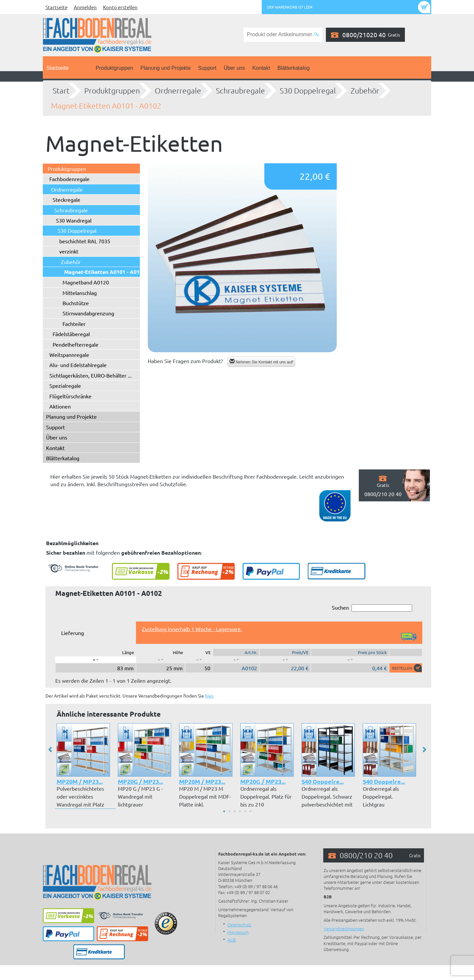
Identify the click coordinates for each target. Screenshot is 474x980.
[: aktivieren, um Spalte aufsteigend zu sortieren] (160, 660)
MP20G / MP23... (140, 781)
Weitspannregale (69, 355)
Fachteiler (74, 324)
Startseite (56, 7)
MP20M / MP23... (80, 781)
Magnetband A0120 (86, 282)
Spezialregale (65, 385)
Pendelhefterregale (76, 344)
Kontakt (261, 68)
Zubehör (365, 91)
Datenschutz (239, 925)
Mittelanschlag (80, 293)
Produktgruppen (115, 68)
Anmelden (85, 7)
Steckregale (66, 199)
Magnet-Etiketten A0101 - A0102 (106, 106)
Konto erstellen (120, 7)
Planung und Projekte (165, 68)
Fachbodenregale (69, 179)
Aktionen (60, 406)
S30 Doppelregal (308, 91)
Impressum (238, 932)
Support (207, 68)
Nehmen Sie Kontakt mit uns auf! (262, 362)
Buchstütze (76, 303)
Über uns (235, 68)
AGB (232, 940)
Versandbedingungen (344, 928)
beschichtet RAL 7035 (85, 241)
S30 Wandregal (74, 220)
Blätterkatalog (294, 68)
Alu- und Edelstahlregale (78, 365)
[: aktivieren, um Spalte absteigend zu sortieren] (96, 660)
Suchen (372, 608)
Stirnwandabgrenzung (88, 313)
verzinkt (69, 251)
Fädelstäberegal (71, 334)
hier (209, 696)
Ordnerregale (178, 91)
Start (61, 91)
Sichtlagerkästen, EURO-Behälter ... (91, 375)
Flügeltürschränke (70, 396)
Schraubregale (240, 91)
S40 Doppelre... (323, 781)
